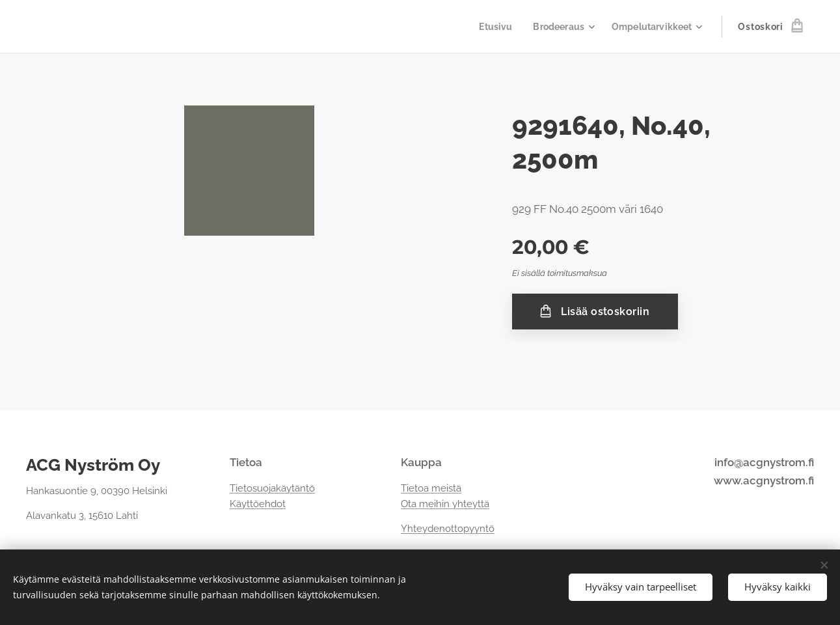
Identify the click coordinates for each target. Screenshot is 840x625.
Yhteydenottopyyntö (448, 529)
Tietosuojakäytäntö (272, 488)
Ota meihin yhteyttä (445, 504)
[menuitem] (489, 27)
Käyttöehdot (258, 504)
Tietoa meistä (431, 488)
